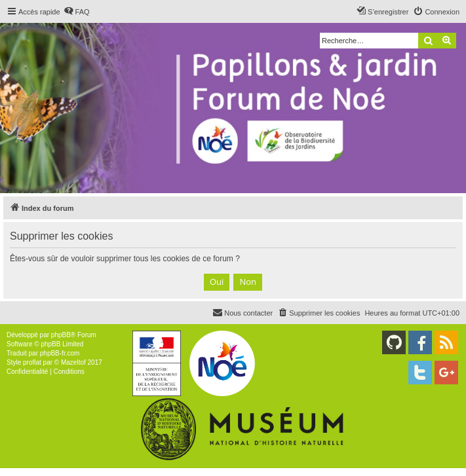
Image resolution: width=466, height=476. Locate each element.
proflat (32, 362)
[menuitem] (77, 12)
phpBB (61, 335)
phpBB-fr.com (60, 353)
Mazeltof (73, 362)
